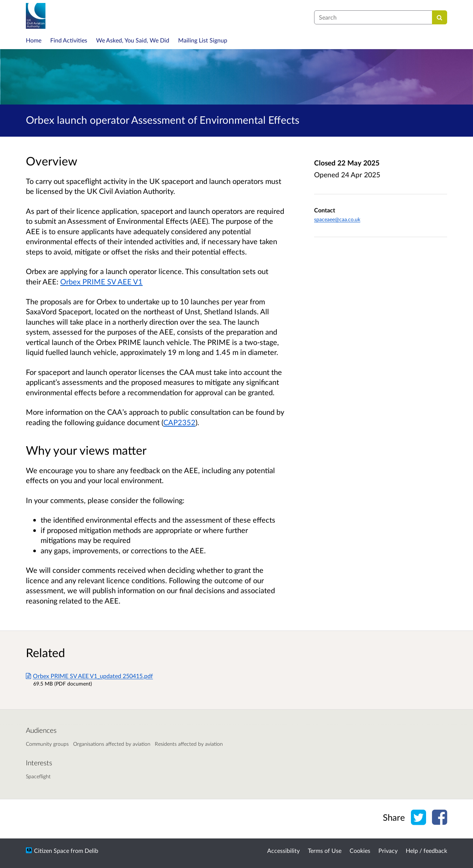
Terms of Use (325, 850)
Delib (91, 850)
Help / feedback (426, 850)
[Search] (440, 17)
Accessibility (283, 850)
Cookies (360, 850)
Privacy (388, 850)
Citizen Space (52, 850)
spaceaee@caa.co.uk (337, 219)
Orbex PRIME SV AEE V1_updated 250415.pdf (89, 676)
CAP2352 (179, 422)
